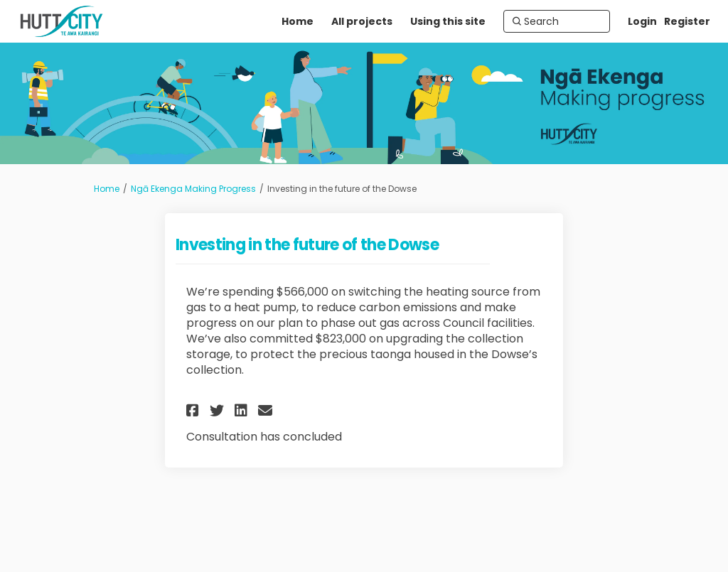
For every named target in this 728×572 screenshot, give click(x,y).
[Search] (557, 21)
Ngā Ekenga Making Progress (193, 189)
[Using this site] (448, 21)
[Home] (298, 21)
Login (642, 21)
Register (687, 21)
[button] (194, 410)
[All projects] (362, 21)
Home (107, 189)
